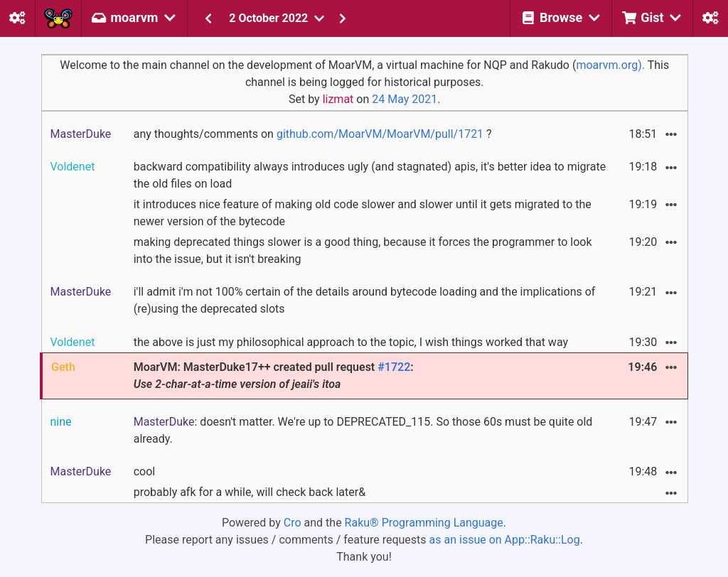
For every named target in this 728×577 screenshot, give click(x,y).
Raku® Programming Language (424, 523)
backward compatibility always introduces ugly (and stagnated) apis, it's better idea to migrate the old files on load (370, 175)
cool (145, 471)
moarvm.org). (610, 65)
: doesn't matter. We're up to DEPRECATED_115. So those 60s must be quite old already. (363, 430)
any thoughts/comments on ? (313, 134)
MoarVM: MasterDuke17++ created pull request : (274, 376)
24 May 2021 (405, 99)
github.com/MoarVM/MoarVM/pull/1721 (380, 134)
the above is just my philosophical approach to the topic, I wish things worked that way (351, 342)
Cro (293, 523)
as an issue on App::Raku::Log (505, 540)
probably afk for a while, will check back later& (250, 492)
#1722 (394, 367)
